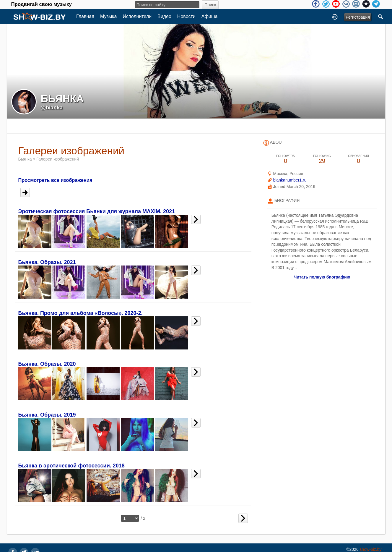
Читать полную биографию (322, 277)
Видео (164, 16)
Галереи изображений (58, 159)
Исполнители (137, 16)
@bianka (52, 108)
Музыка (109, 16)
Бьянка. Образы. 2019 (47, 415)
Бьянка (25, 159)
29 (322, 159)
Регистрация (358, 17)
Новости (186, 16)
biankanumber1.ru (290, 180)
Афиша (210, 16)
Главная (85, 16)
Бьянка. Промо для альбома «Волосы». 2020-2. (80, 313)
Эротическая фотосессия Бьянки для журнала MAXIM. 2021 (97, 211)
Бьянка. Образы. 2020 (47, 364)
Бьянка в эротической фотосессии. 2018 (71, 466)
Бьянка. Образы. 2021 (47, 262)
